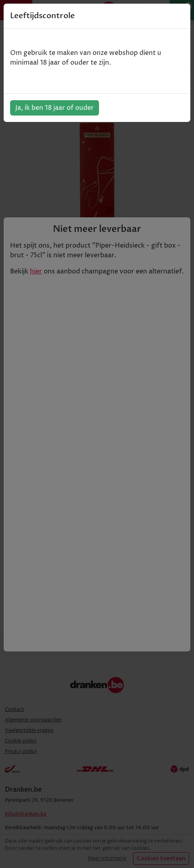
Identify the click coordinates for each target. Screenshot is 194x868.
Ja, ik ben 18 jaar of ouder (55, 108)
